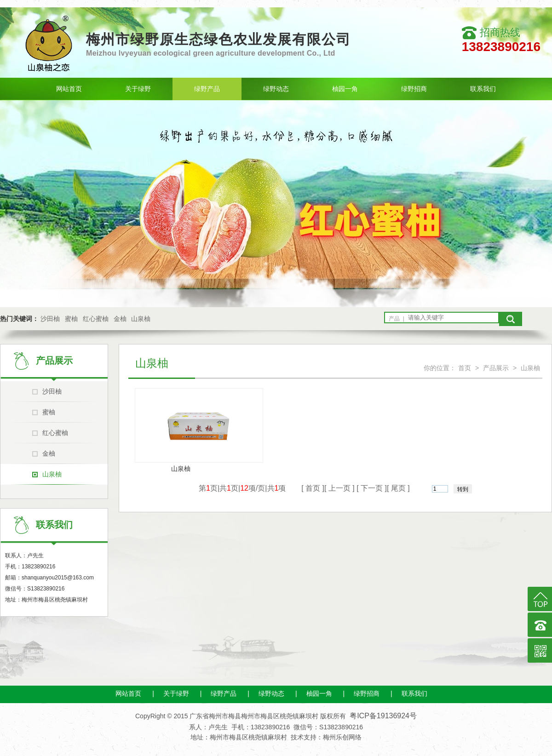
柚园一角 (345, 89)
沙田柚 (50, 319)
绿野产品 (207, 89)
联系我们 (483, 89)
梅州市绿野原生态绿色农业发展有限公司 (218, 39)
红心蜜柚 (96, 319)
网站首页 (69, 89)
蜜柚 (71, 319)
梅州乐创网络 (342, 737)
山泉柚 (141, 319)
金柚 (120, 319)
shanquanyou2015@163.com (58, 578)
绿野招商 (414, 89)
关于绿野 (138, 89)
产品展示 (496, 368)
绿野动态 (276, 89)
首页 (465, 368)
